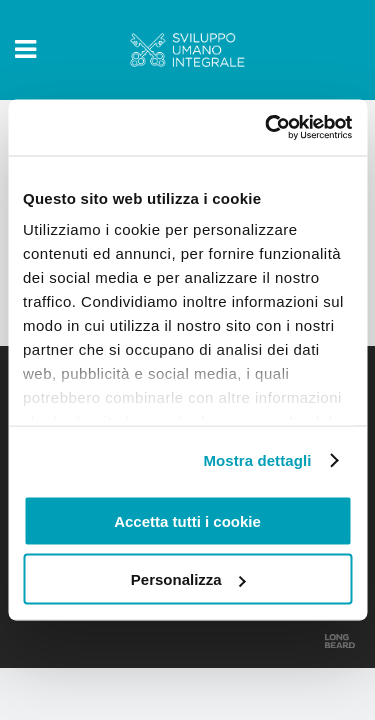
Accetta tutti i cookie (187, 520)
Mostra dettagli (257, 460)
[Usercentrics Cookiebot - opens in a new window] (267, 128)
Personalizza (188, 579)
